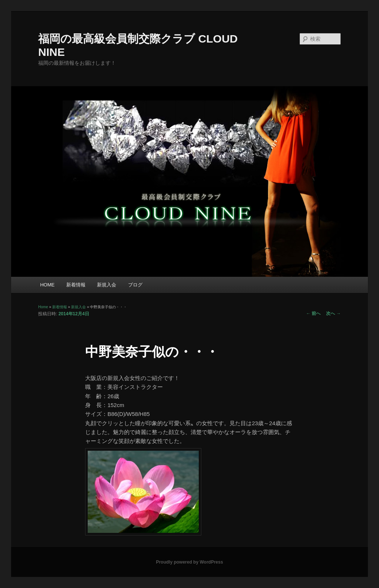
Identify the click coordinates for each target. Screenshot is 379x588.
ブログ (135, 285)
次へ (333, 313)
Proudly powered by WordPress (189, 562)
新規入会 (107, 285)
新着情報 (76, 285)
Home (43, 307)
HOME (47, 285)
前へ (313, 313)
